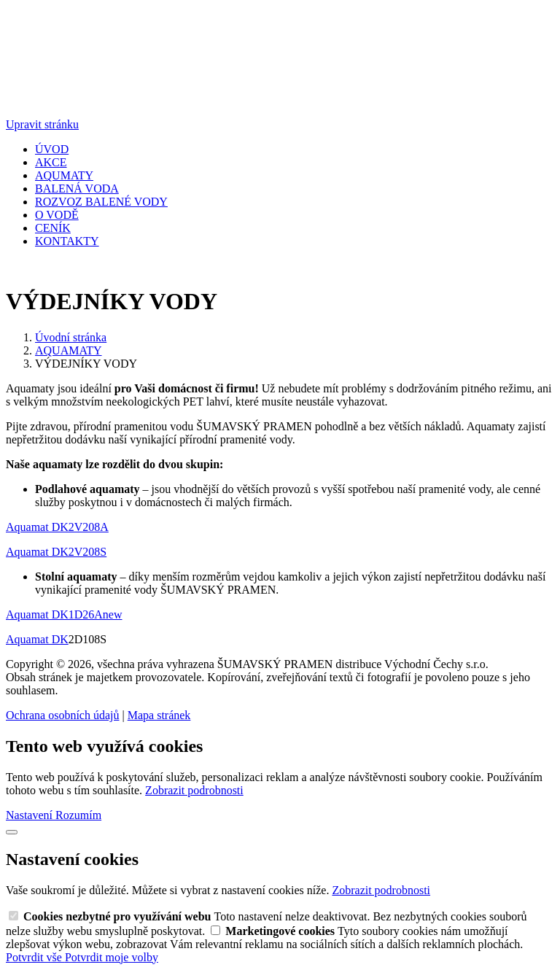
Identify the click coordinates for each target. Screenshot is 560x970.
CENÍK (53, 228)
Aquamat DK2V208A (57, 527)
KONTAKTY (67, 241)
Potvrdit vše (35, 957)
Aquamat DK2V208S (56, 552)
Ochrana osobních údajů (63, 715)
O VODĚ (57, 215)
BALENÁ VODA (77, 189)
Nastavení (31, 815)
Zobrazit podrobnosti (194, 790)
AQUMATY (64, 175)
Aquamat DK (37, 639)
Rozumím (78, 815)
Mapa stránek (159, 715)
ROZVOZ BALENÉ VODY (101, 202)
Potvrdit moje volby (112, 957)
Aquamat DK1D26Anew (64, 614)
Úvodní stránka (71, 337)
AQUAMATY (69, 350)
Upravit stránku (42, 124)
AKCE (51, 162)
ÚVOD (52, 149)
